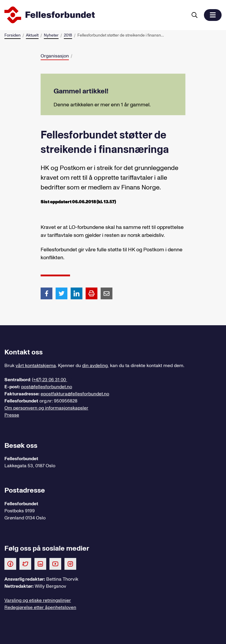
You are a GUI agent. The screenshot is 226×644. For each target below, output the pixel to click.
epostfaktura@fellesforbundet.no (75, 394)
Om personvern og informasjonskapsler (46, 408)
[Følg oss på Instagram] (70, 564)
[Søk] (195, 15)
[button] (213, 15)
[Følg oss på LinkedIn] (40, 564)
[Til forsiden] (95, 15)
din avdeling (95, 366)
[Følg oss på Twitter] (25, 564)
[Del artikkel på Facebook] (46, 293)
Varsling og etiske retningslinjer (38, 600)
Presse (12, 415)
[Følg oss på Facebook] (10, 564)
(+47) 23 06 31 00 (50, 380)
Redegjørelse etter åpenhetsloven (40, 607)
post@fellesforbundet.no (47, 387)
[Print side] (92, 293)
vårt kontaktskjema (36, 366)
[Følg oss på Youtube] (55, 564)
